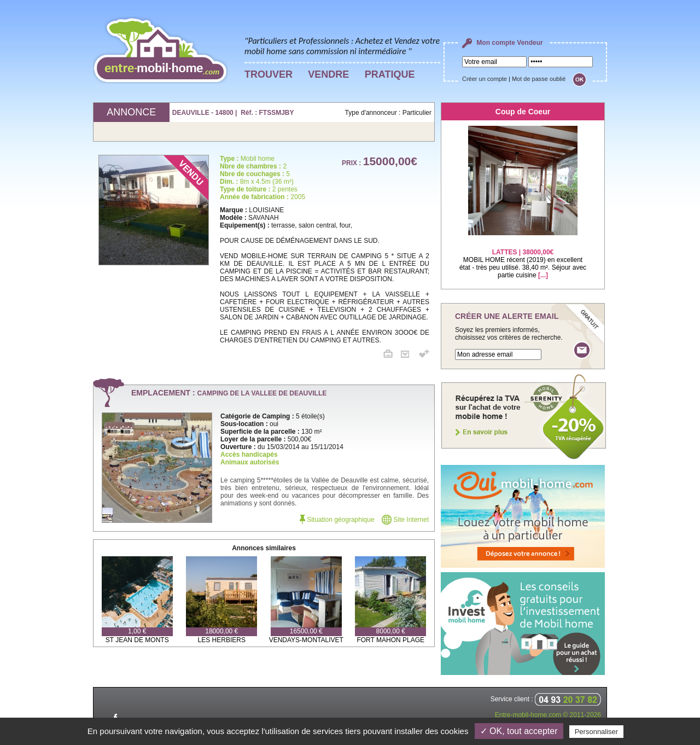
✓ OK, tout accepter (519, 731)
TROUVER (269, 74)
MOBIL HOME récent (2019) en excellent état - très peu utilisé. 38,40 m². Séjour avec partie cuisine (523, 257)
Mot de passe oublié (539, 79)
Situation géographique (337, 520)
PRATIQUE (390, 74)
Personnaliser (597, 732)
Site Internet (405, 520)
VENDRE (328, 74)
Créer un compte (485, 79)
